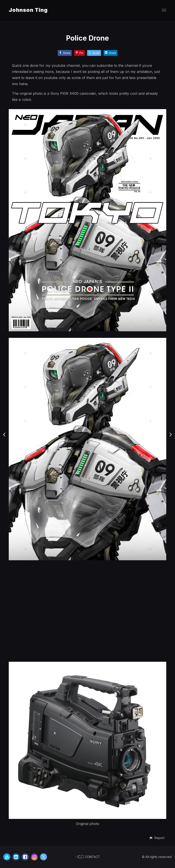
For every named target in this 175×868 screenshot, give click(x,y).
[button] (157, 838)
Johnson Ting (28, 10)
